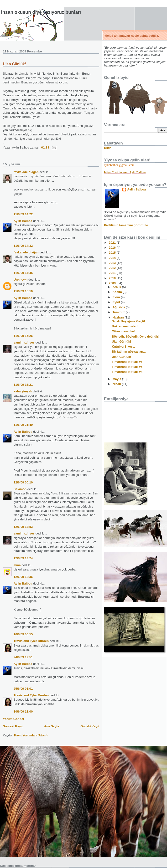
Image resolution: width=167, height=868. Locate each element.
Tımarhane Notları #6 (127, 362)
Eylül (117, 302)
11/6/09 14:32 (23, 246)
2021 (113, 243)
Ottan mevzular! (123, 331)
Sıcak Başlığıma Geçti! (128, 321)
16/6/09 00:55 (23, 634)
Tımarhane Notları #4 (127, 372)
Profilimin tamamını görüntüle (126, 225)
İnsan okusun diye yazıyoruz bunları (41, 12)
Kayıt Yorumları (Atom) (31, 735)
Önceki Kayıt (90, 726)
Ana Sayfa (52, 726)
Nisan (117, 384)
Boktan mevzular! (125, 326)
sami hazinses (24, 342)
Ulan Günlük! (14, 64)
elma (17, 565)
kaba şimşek (23, 391)
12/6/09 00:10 (23, 482)
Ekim (117, 297)
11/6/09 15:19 (23, 291)
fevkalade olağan (26, 172)
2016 (113, 248)
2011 (113, 273)
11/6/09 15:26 (23, 336)
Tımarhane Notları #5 (127, 367)
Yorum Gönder (14, 719)
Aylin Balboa (23, 221)
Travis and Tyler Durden (31, 641)
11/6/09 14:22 (23, 214)
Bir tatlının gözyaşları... (129, 352)
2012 (113, 268)
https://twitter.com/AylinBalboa (125, 172)
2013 (113, 263)
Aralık (117, 287)
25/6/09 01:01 (23, 689)
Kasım (118, 292)
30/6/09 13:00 (23, 711)
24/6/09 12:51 (23, 657)
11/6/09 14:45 (23, 273)
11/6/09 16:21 (23, 385)
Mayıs (117, 379)
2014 (113, 258)
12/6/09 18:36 (23, 577)
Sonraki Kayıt (13, 726)
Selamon (20, 489)
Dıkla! (108, 148)
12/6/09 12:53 (23, 527)
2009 (113, 283)
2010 (113, 278)
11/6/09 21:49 (23, 425)
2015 (113, 253)
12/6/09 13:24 (23, 558)
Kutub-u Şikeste (123, 347)
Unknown (21, 280)
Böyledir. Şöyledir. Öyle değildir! (135, 336)
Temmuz (119, 312)
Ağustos (119, 307)
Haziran (119, 317)
